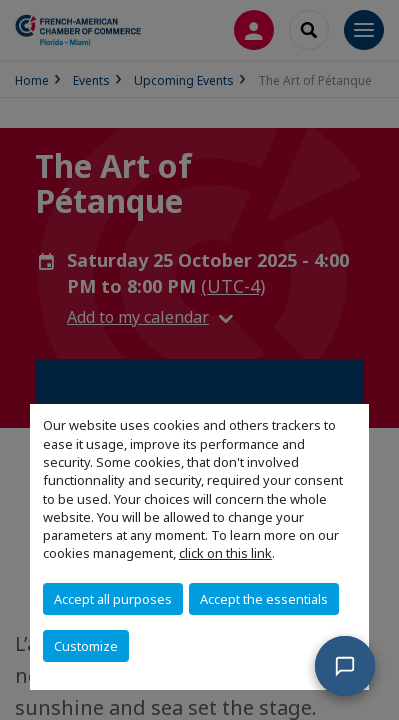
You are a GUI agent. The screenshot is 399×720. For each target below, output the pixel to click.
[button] (345, 666)
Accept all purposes (113, 599)
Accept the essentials (264, 599)
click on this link (225, 553)
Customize (86, 646)
